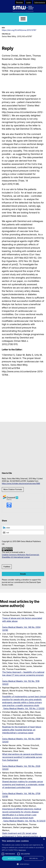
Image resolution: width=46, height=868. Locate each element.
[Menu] (23, 19)
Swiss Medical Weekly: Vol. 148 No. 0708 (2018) (21, 795)
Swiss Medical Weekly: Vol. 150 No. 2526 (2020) (21, 768)
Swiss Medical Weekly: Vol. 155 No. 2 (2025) (24, 708)
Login (29, 2)
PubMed (7, 567)
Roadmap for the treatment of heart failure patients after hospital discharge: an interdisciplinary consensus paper (22, 730)
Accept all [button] (12, 858)
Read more (22, 850)
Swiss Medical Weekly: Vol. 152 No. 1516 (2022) (21, 683)
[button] (23, 528)
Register (20, 2)
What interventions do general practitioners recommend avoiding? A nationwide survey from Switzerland (22, 757)
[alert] (23, 853)
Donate (23, 574)
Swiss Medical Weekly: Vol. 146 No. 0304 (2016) (21, 629)
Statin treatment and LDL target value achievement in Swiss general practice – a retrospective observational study (22, 836)
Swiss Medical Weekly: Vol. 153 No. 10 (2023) (24, 821)
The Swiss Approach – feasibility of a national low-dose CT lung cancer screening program (23, 674)
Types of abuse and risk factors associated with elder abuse (22, 620)
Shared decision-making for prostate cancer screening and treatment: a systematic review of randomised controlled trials (23, 784)
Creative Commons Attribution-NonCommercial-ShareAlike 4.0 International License (21, 556)
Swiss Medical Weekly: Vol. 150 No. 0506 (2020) (21, 740)
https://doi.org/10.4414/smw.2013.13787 (19, 30)
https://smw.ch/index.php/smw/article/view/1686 (21, 484)
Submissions (40, 2)
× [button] (44, 839)
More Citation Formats (13, 489)
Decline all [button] (34, 858)
